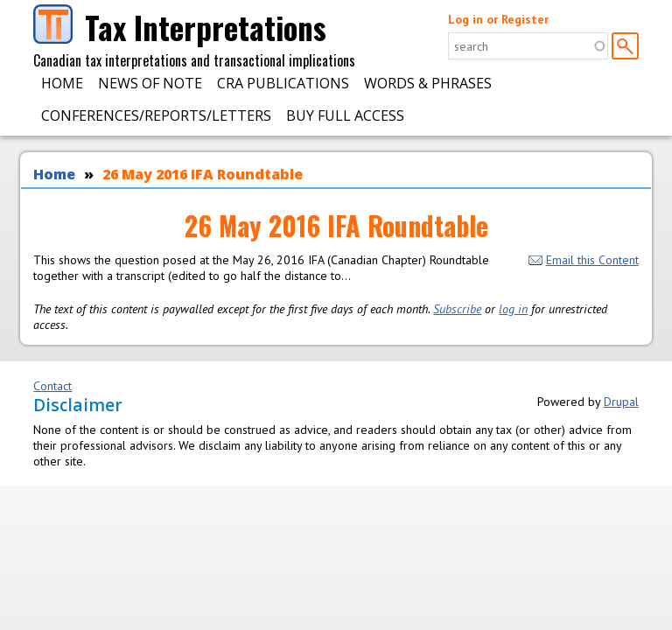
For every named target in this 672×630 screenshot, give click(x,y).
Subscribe (457, 309)
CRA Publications (283, 83)
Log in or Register (498, 19)
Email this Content (584, 260)
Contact (52, 386)
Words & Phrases (428, 83)
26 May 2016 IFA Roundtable (203, 174)
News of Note (150, 83)
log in (513, 309)
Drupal (621, 402)
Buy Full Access (345, 115)
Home (62, 83)
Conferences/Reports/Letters (156, 115)
